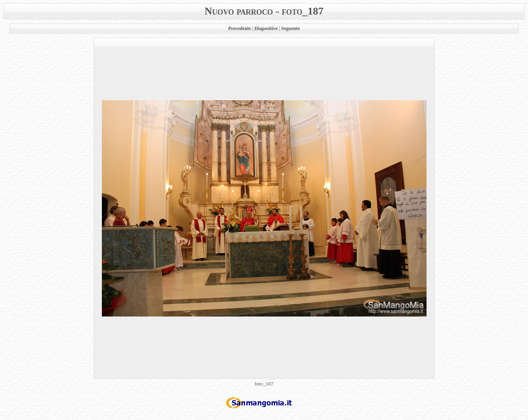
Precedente (239, 28)
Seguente (291, 28)
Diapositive (266, 28)
